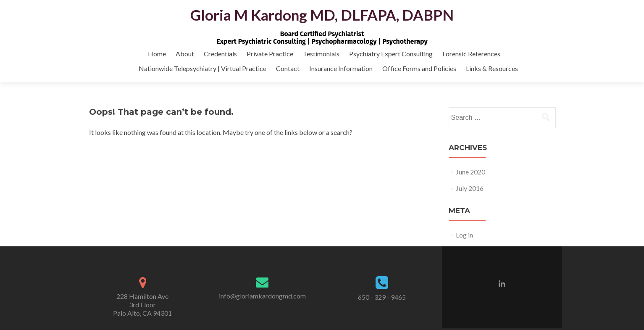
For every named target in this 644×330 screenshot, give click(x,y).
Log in (464, 235)
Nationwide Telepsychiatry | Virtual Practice (202, 68)
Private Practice (270, 54)
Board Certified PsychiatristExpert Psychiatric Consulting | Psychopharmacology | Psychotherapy (322, 38)
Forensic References (471, 54)
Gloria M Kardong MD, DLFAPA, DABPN (322, 15)
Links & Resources (492, 68)
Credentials (220, 54)
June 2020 (471, 172)
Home (157, 54)
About (185, 54)
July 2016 (470, 188)
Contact (288, 68)
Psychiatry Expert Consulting (391, 54)
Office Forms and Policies (419, 68)
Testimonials (321, 54)
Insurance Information (341, 68)
